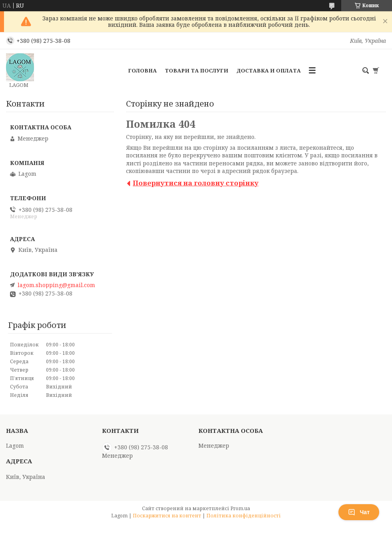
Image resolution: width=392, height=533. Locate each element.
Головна (142, 70)
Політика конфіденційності (244, 516)
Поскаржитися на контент (167, 516)
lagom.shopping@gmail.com (56, 285)
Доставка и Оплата (269, 70)
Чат (359, 512)
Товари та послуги (197, 70)
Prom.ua (240, 508)
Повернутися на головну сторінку (196, 183)
